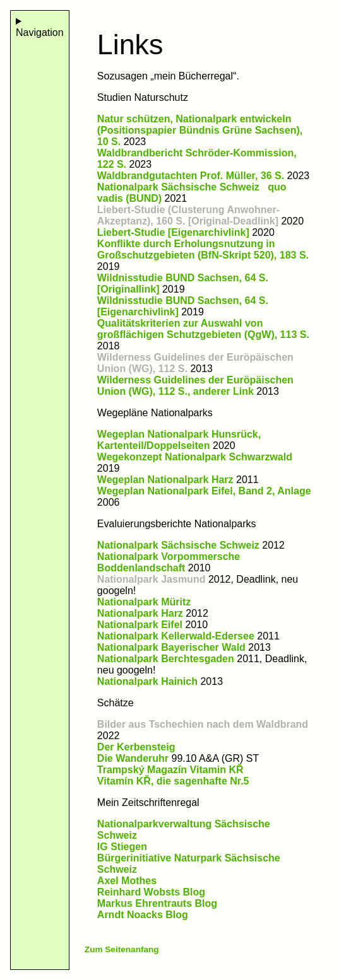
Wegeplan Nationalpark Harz (165, 480)
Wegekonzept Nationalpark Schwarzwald (195, 457)
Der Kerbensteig (136, 747)
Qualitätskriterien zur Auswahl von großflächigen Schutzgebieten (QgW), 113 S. (203, 329)
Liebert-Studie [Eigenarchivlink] (173, 232)
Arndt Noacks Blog (143, 915)
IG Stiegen (122, 847)
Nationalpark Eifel (140, 625)
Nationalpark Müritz (144, 602)
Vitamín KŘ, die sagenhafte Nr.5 (173, 781)
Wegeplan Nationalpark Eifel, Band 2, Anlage (204, 491)
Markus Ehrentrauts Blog (157, 903)
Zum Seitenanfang (122, 949)
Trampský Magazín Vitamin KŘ (170, 770)
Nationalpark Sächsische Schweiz (178, 545)
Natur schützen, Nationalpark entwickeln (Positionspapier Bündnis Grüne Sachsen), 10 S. (200, 130)
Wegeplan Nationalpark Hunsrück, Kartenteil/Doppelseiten (179, 440)
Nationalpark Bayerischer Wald (171, 647)
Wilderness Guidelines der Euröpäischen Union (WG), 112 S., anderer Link (195, 386)
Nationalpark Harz (140, 613)
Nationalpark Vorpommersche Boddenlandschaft (169, 562)
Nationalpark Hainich (147, 681)
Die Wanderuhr (133, 758)
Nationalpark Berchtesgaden (166, 659)
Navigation (40, 32)
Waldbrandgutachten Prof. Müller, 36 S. (191, 176)
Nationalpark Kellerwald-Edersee (176, 636)
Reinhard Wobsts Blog (151, 892)
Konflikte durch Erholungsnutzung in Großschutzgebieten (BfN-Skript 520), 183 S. (203, 249)
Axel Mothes (127, 881)
